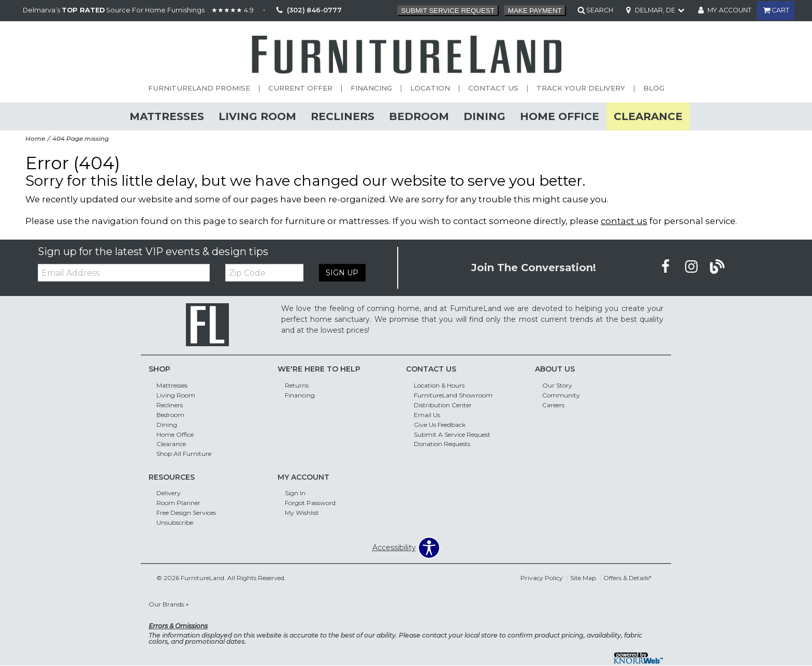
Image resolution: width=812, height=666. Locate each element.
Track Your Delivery (581, 88)
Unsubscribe (175, 522)
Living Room (257, 116)
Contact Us (493, 88)
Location (430, 88)
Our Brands (169, 604)
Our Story (557, 385)
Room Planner (178, 503)
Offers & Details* (627, 578)
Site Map (583, 578)
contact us (624, 221)
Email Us (427, 415)
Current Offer (300, 88)
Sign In (295, 493)
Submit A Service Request (452, 434)
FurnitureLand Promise (199, 88)
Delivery (169, 493)
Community (561, 395)
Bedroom (419, 116)
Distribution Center (443, 405)
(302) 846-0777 (307, 11)
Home (35, 138)
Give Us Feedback (440, 424)
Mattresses (167, 116)
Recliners (343, 116)
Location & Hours (439, 385)
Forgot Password (310, 503)
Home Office (560, 116)
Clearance (648, 116)
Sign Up (342, 273)
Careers (553, 405)
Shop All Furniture (184, 454)
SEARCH (600, 10)
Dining (484, 116)
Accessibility (394, 547)
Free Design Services (186, 513)
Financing (371, 88)
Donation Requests (442, 444)
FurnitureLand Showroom (453, 395)
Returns (297, 385)
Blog (654, 88)
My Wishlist (302, 513)
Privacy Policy (542, 578)
